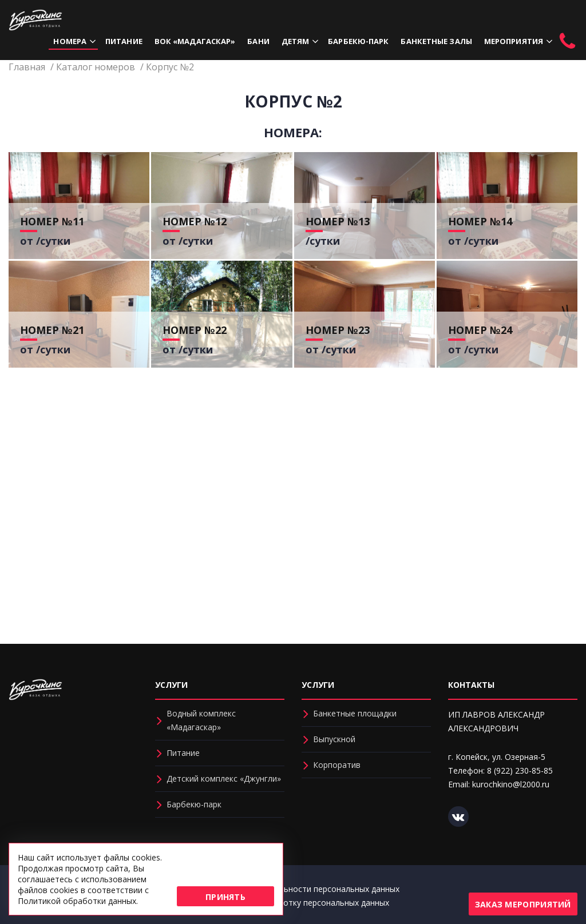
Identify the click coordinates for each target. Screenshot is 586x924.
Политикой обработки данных (77, 901)
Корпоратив (337, 765)
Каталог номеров (96, 67)
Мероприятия (514, 41)
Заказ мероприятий (523, 904)
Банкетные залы (436, 41)
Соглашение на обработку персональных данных (293, 903)
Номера (70, 41)
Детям (296, 41)
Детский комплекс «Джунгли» (224, 778)
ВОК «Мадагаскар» (195, 41)
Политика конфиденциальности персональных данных (293, 889)
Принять (225, 897)
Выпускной (334, 739)
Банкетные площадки (355, 713)
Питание (124, 41)
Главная (27, 67)
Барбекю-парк (358, 41)
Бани (258, 41)
